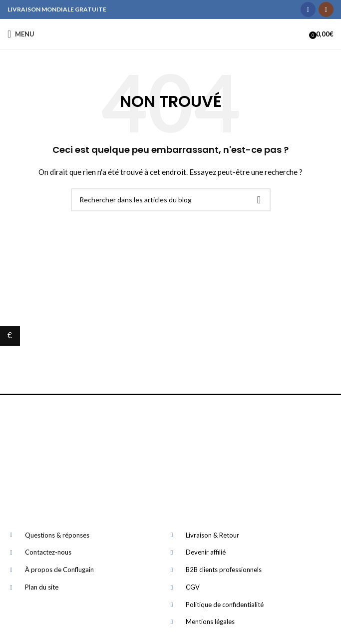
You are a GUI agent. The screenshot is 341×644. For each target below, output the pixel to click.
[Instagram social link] (326, 9)
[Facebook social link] (308, 9)
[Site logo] (170, 34)
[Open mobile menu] (21, 34)
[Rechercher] (171, 200)
